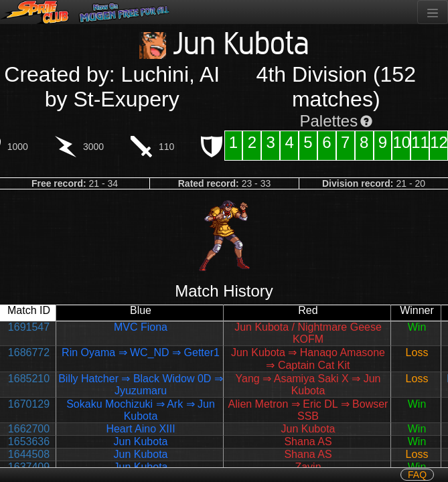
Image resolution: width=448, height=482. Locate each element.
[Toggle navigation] (433, 12)
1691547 (29, 327)
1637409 (29, 467)
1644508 (29, 454)
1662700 (29, 429)
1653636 (29, 441)
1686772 (29, 352)
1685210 (29, 379)
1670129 (29, 404)
